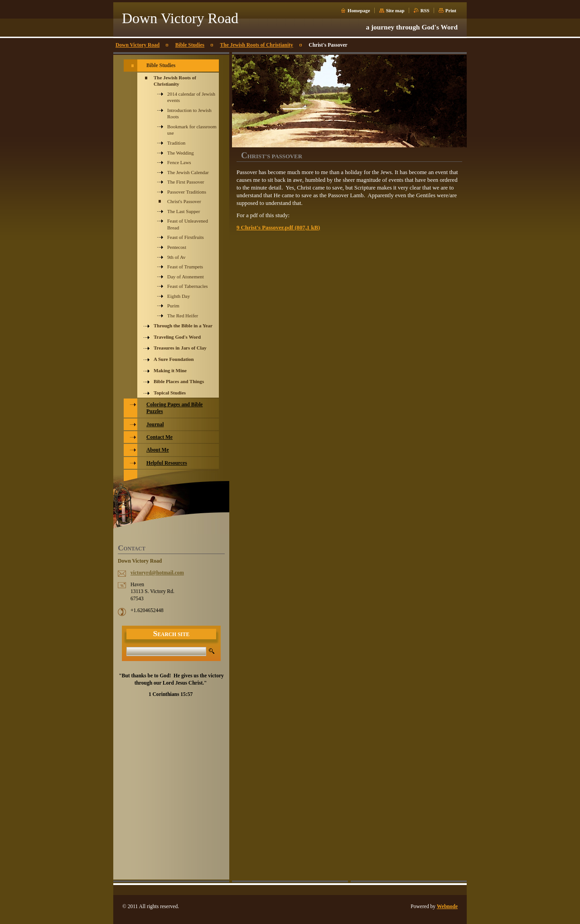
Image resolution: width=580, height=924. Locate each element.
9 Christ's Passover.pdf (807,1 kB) (278, 228)
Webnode (447, 906)
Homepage (359, 10)
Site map (395, 10)
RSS (425, 10)
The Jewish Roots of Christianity (257, 45)
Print (451, 10)
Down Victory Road (138, 45)
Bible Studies (190, 45)
